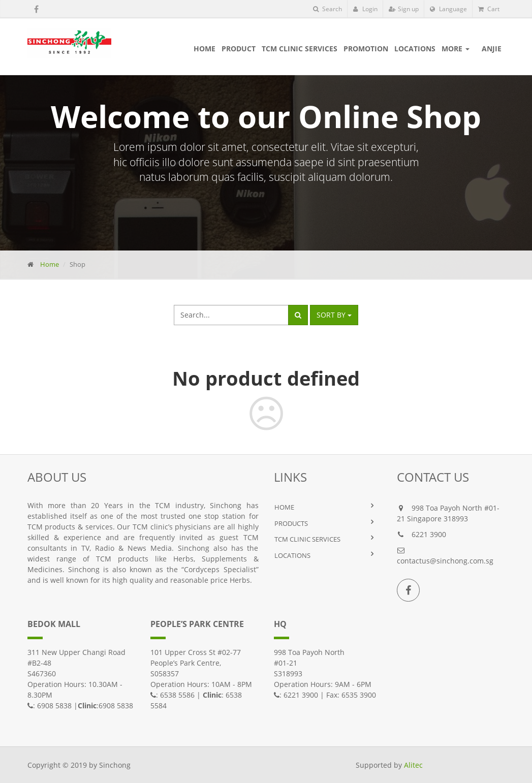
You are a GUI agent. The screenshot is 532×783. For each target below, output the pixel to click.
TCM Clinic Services (307, 539)
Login (365, 9)
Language (448, 9)
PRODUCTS (291, 523)
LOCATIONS (292, 555)
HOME (284, 507)
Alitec (413, 765)
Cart (489, 9)
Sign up (404, 9)
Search (327, 9)
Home (50, 264)
